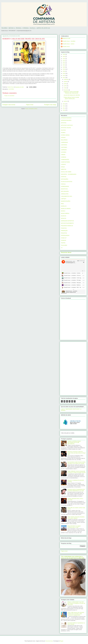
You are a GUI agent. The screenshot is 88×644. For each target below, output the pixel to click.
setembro (66, 79)
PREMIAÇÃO (64, 231)
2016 (64, 73)
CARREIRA (64, 150)
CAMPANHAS (64, 142)
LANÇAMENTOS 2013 (66, 196)
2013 (64, 104)
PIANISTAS (64, 228)
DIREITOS (64, 169)
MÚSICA (63, 211)
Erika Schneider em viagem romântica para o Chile (74, 527)
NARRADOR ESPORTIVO (67, 221)
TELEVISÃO (64, 245)
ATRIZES (63, 138)
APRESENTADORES (66, 120)
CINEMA (63, 155)
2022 (64, 63)
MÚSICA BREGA (65, 213)
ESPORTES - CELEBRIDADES (69, 174)
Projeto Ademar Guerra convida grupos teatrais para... (71, 98)
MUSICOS (64, 216)
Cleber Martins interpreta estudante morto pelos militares (76, 518)
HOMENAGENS (65, 186)
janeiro (66, 101)
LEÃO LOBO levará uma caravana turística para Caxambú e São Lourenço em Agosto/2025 (76, 614)
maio (65, 88)
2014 (64, 78)
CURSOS (63, 164)
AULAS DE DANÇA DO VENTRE (72, 95)
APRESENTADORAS (66, 118)
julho (65, 84)
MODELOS (64, 206)
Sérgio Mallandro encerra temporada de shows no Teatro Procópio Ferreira (76, 472)
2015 (64, 76)
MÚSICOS (64, 218)
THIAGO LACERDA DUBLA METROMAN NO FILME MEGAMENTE (74, 443)
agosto (66, 82)
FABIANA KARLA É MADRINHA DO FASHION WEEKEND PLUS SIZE (76, 490)
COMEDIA (64, 157)
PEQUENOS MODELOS (67, 226)
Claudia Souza (66, 47)
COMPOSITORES (65, 162)
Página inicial (30, 105)
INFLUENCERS (65, 191)
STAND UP (64, 238)
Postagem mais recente (9, 105)
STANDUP (64, 240)
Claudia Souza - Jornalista (69, 41)
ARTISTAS (64, 123)
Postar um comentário (9, 96)
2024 (64, 59)
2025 (64, 57)
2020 (64, 67)
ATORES (63, 133)
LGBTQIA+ (64, 199)
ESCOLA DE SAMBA (66, 172)
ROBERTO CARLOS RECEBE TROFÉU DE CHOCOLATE (71, 92)
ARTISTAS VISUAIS (66, 128)
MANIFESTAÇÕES (66, 201)
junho (65, 86)
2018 (64, 71)
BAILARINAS (64, 140)
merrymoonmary (49, 641)
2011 (64, 108)
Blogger (61, 641)
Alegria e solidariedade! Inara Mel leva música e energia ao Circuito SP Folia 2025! (76, 603)
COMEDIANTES (65, 160)
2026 (64, 54)
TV (62, 248)
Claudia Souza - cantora (68, 44)
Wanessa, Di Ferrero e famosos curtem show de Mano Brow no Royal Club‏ (76, 453)
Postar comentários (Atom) (31, 109)
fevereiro (66, 90)
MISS (62, 204)
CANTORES (11, 89)
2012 (64, 106)
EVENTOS (64, 177)
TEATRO (63, 243)
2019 (64, 69)
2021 (64, 65)
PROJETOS (64, 233)
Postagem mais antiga (50, 105)
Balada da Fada (66, 38)
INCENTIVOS (64, 189)
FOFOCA (63, 184)
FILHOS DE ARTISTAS (67, 182)
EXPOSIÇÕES (65, 179)
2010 (64, 110)
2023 (64, 61)
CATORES (64, 152)
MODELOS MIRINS (66, 209)
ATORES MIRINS (65, 135)
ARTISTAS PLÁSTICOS (67, 125)
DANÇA (63, 167)
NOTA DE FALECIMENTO (67, 223)
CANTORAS (64, 145)
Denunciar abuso (66, 252)
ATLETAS (63, 130)
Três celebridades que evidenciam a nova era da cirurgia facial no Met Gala (73, 557)
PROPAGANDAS (65, 235)
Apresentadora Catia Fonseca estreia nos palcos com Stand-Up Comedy (76, 463)
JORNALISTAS (65, 194)
